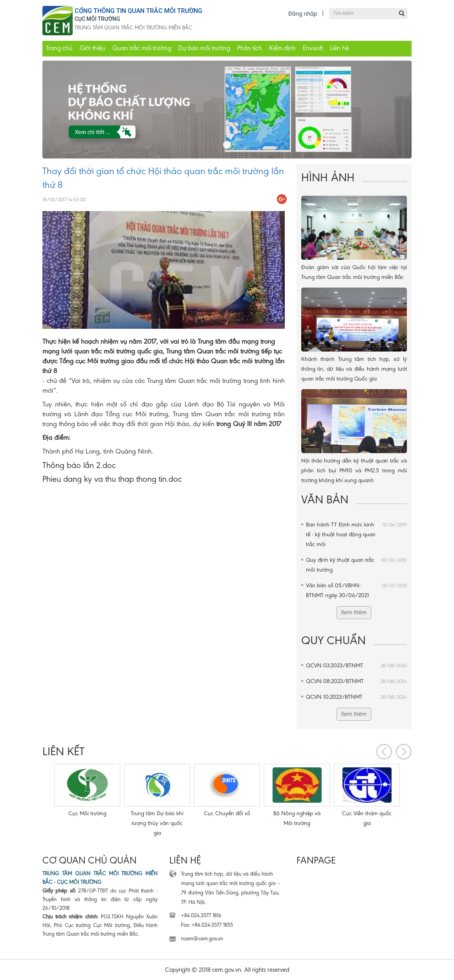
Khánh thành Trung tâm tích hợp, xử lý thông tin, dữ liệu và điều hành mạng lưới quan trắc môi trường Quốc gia (354, 369)
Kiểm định (282, 48)
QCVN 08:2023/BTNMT (356, 681)
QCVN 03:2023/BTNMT (356, 666)
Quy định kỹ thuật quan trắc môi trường (356, 564)
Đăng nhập (303, 14)
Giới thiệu (92, 48)
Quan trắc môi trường (142, 48)
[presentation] (384, 752)
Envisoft (313, 48)
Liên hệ (339, 48)
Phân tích (250, 48)
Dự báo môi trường (204, 48)
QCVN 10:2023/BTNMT (356, 697)
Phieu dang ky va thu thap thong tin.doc (112, 479)
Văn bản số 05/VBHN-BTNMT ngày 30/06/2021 (356, 590)
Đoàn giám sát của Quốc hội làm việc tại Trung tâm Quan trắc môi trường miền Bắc (354, 272)
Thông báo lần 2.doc (79, 465)
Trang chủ (59, 48)
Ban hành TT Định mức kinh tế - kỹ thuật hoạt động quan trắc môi (356, 534)
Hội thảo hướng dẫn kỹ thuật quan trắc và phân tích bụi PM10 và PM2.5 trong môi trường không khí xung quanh (354, 470)
